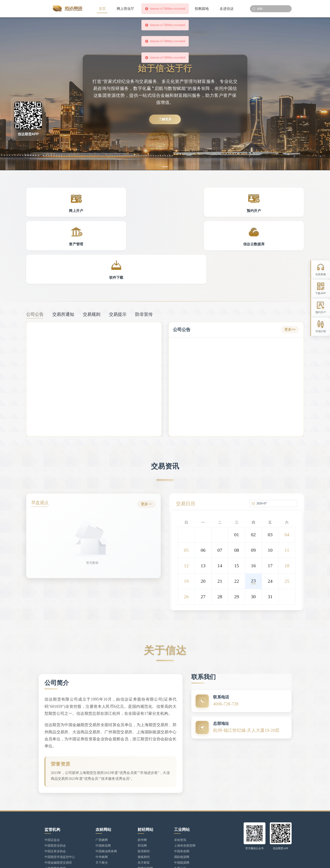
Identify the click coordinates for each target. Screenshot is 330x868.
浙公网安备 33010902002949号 (162, 860)
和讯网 (142, 798)
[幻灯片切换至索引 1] (165, 167)
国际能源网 (182, 809)
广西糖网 (102, 792)
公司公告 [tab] (35, 252)
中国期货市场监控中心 (60, 809)
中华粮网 (102, 809)
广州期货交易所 (55, 837)
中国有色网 (182, 803)
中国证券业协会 (55, 803)
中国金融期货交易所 (58, 815)
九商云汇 (180, 820)
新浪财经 (144, 803)
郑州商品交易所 (55, 832)
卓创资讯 (180, 792)
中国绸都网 (182, 832)
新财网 (142, 826)
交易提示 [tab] (118, 252)
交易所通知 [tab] (63, 252)
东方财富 (144, 815)
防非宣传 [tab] (144, 252)
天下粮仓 (102, 815)
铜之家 (179, 826)
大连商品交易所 (55, 826)
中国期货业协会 (55, 798)
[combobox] (276, 440)
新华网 (142, 792)
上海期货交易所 (55, 820)
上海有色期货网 (185, 798)
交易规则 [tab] (92, 252)
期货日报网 (145, 820)
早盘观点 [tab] (42, 441)
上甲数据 (144, 832)
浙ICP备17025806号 (125, 860)
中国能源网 (182, 815)
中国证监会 (52, 792)
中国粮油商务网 (106, 803)
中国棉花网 (103, 798)
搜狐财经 (144, 809)
